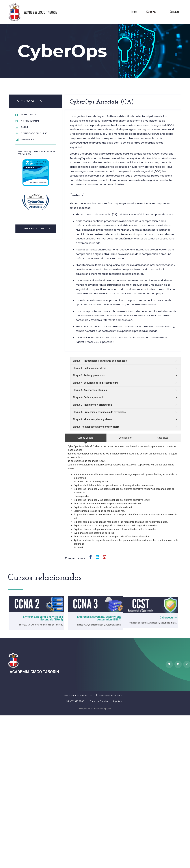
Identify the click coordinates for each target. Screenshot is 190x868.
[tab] (89, 438)
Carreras (153, 11)
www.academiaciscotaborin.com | (81, 695)
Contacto (175, 11)
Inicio (134, 11)
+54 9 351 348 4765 (75, 701)
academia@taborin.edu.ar (111, 695)
